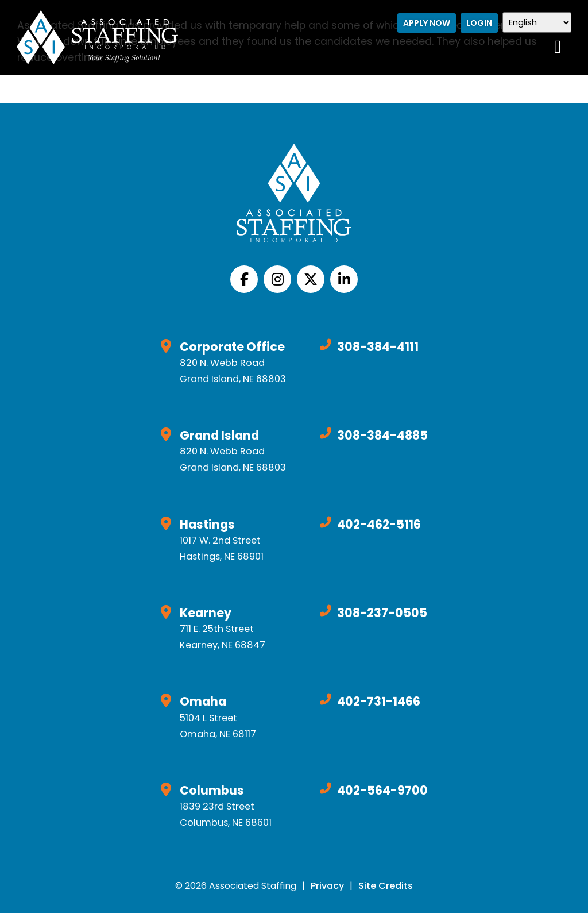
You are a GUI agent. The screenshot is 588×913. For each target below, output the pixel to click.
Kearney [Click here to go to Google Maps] (206, 613)
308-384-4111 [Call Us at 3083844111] (378, 347)
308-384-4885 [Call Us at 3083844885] (382, 435)
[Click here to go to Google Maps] (166, 346)
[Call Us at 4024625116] (326, 522)
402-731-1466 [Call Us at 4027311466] (379, 701)
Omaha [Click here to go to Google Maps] (203, 701)
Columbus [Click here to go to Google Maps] (212, 790)
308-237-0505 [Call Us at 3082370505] (382, 613)
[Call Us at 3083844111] (326, 345)
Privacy (327, 886)
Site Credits (386, 886)
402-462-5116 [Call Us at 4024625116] (379, 524)
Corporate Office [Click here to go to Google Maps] (232, 347)
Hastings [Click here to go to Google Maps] (207, 524)
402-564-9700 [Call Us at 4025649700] (382, 790)
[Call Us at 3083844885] (326, 433)
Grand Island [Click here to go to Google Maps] (219, 435)
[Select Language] (539, 22)
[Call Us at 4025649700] (326, 788)
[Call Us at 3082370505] (326, 611)
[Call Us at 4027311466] (326, 699)
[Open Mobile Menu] (559, 47)
